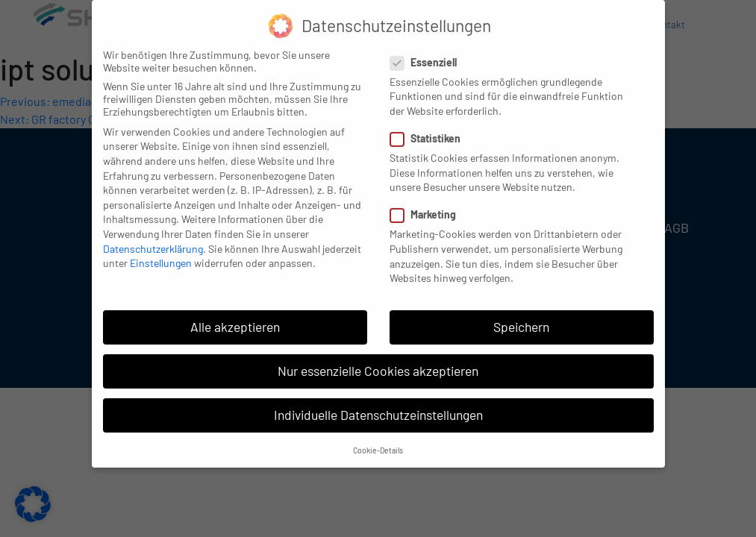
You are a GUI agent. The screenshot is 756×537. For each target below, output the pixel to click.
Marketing (428, 205)
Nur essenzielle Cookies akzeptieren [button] (378, 361)
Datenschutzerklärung (153, 239)
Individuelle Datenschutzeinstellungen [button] (378, 406)
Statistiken (430, 129)
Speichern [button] (521, 317)
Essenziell (428, 53)
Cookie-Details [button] (378, 440)
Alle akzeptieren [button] (235, 317)
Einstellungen (161, 253)
